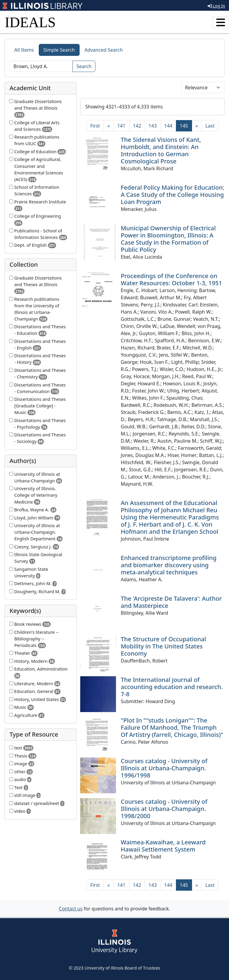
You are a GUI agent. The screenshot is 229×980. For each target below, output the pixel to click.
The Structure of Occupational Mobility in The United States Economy (163, 646)
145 (186, 125)
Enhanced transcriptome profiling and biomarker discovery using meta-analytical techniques (169, 565)
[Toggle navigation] (221, 22)
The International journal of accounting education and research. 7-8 (172, 687)
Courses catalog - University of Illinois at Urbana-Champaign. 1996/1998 (164, 768)
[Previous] (109, 126)
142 (137, 126)
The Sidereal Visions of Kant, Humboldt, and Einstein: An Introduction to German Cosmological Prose (161, 150)
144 (168, 126)
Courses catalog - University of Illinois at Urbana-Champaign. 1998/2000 (164, 809)
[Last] (210, 126)
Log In (216, 6)
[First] (95, 126)
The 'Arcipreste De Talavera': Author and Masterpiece (171, 602)
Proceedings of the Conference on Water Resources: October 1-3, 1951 (171, 279)
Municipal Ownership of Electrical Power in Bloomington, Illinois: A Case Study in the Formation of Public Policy (168, 239)
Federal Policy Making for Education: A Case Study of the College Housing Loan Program (172, 195)
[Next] (197, 126)
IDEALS (30, 22)
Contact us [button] (71, 909)
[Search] (41, 66)
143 (153, 126)
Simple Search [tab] (59, 50)
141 (121, 126)
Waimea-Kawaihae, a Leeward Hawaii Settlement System (163, 846)
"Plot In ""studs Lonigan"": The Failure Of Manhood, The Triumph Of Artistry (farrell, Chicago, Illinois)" (172, 727)
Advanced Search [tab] (103, 50)
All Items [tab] (24, 50)
